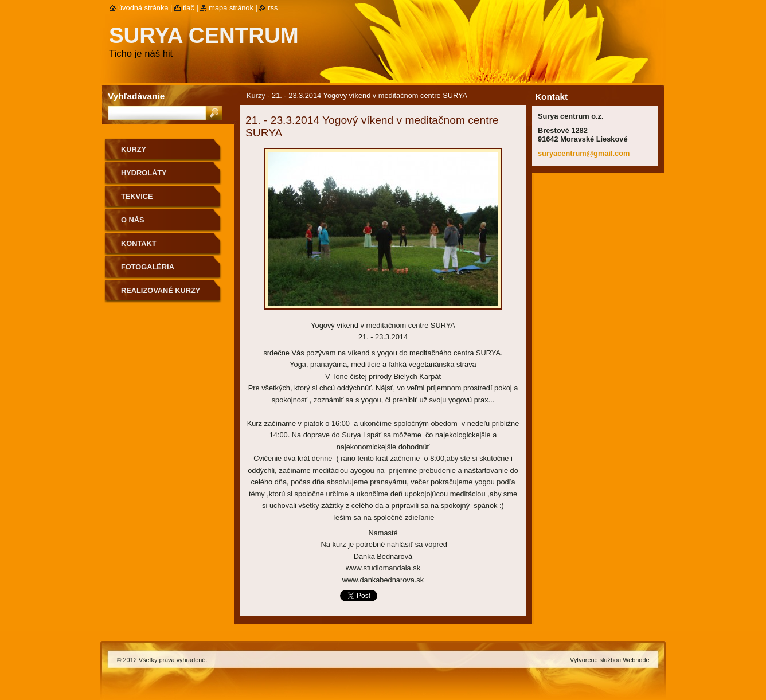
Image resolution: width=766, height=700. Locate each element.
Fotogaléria (148, 267)
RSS (273, 8)
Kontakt (139, 243)
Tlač (189, 8)
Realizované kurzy (161, 290)
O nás (133, 220)
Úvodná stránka (143, 8)
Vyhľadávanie (136, 96)
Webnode (636, 660)
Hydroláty (144, 173)
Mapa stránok (231, 8)
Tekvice (137, 196)
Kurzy (256, 95)
